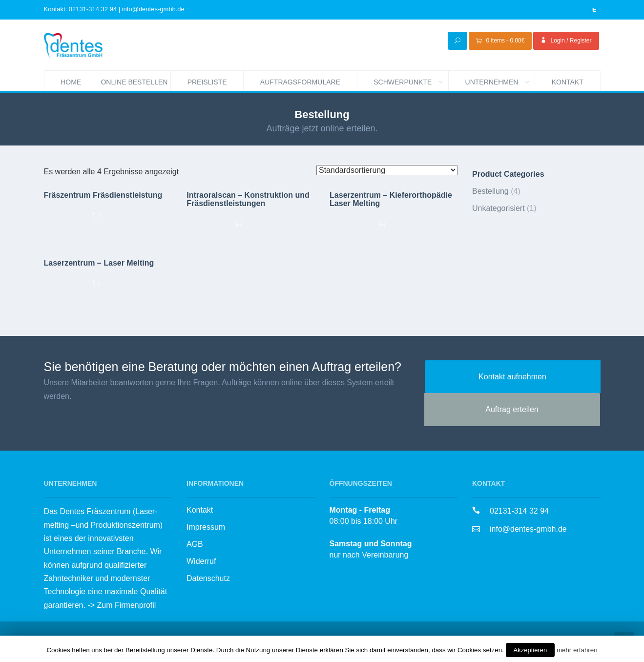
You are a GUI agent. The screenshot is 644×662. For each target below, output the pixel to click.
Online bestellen (135, 81)
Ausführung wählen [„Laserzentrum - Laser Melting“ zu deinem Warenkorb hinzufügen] (108, 283)
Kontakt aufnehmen (512, 377)
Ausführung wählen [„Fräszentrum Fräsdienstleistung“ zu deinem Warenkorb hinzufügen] (108, 215)
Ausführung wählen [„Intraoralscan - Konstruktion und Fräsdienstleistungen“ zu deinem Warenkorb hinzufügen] (250, 224)
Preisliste (207, 82)
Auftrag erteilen (512, 409)
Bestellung (490, 191)
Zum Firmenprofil (126, 605)
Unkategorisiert (499, 208)
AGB (195, 544)
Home (71, 82)
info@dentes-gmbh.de (528, 529)
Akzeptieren (530, 650)
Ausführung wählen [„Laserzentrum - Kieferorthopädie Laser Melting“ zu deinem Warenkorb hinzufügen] (393, 224)
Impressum (206, 527)
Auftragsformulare (300, 82)
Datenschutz (208, 578)
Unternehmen (500, 81)
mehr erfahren (577, 650)
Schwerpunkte (411, 81)
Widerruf (201, 561)
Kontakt (568, 82)
